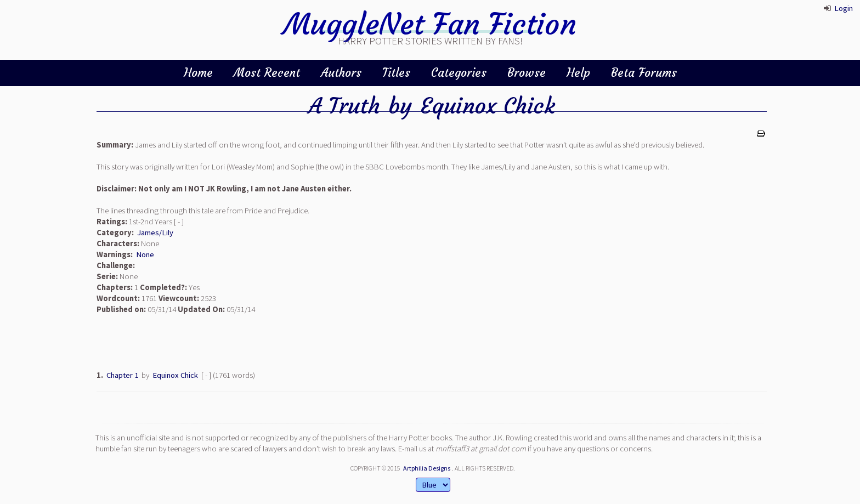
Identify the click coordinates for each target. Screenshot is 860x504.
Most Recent (267, 73)
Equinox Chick (488, 106)
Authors (341, 73)
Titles (396, 73)
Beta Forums (644, 73)
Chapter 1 (122, 375)
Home (198, 73)
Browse (527, 73)
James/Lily (155, 233)
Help (578, 73)
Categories (459, 73)
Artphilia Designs (427, 468)
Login (844, 8)
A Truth (344, 106)
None (145, 254)
